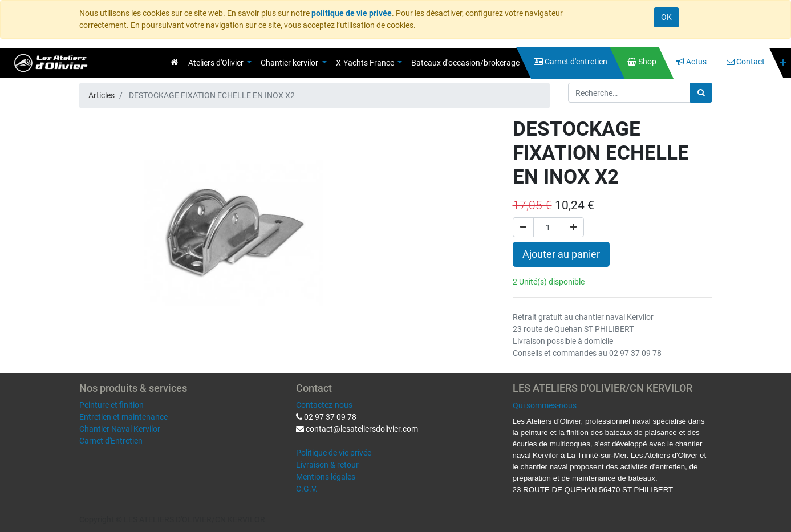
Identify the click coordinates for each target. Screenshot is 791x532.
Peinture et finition (111, 405)
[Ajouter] (573, 227)
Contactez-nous (324, 405)
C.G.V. (307, 489)
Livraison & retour (327, 465)
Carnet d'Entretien (111, 441)
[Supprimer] (523, 227)
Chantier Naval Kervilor (120, 429)
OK (666, 17)
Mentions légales (326, 477)
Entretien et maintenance (123, 417)
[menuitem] (174, 62)
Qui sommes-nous (545, 405)
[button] (783, 63)
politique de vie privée (352, 13)
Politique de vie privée (334, 453)
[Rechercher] (701, 93)
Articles (102, 95)
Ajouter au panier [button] (561, 254)
